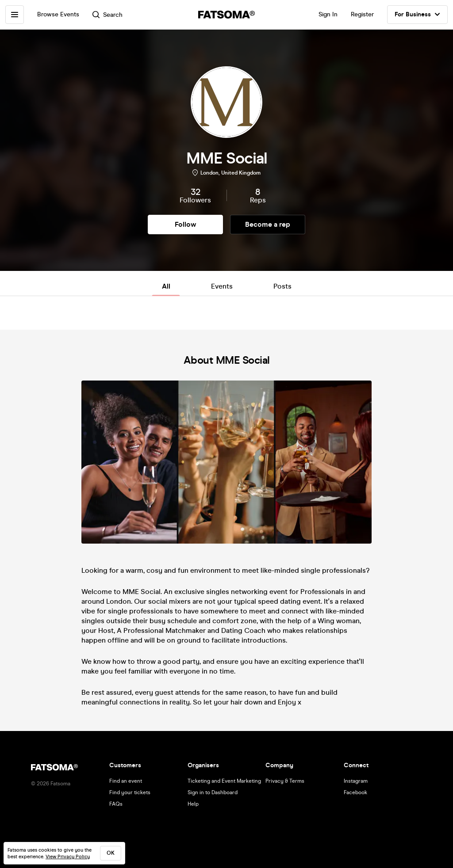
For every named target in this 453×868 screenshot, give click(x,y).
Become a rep (268, 224)
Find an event (126, 781)
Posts (282, 286)
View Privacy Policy (68, 857)
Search (107, 15)
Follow (185, 224)
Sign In (328, 14)
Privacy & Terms (285, 781)
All (166, 286)
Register (362, 14)
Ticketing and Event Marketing (224, 781)
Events (222, 286)
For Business (417, 15)
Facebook (355, 792)
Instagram (356, 781)
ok (111, 853)
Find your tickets (130, 792)
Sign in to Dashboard (213, 792)
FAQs (116, 804)
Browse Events (58, 14)
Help (193, 804)
